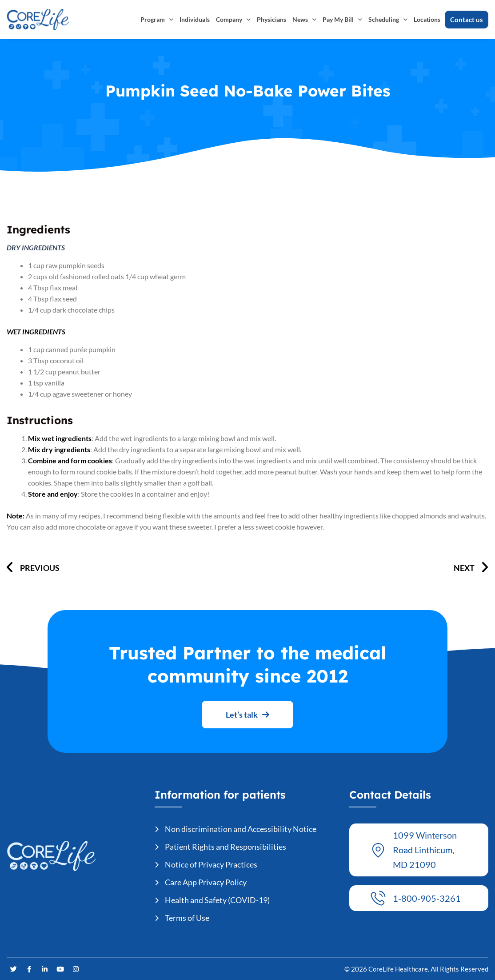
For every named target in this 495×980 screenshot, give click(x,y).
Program (157, 20)
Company (233, 20)
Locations (427, 19)
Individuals (195, 19)
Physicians (271, 19)
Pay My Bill (342, 20)
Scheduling (388, 20)
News (304, 20)
